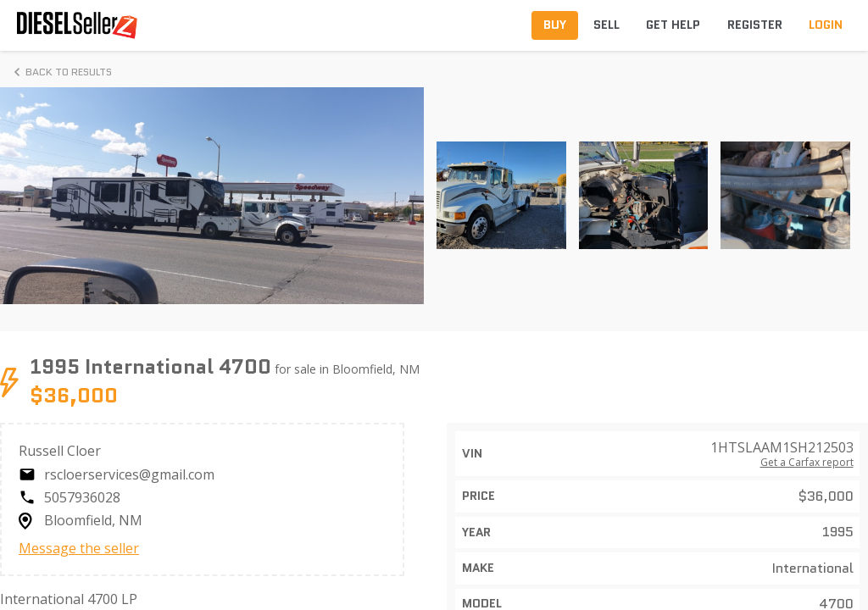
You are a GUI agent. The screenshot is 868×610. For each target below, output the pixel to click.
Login (826, 25)
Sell (606, 25)
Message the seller (79, 548)
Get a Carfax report (807, 463)
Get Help (673, 25)
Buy (555, 25)
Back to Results (60, 72)
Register (755, 25)
